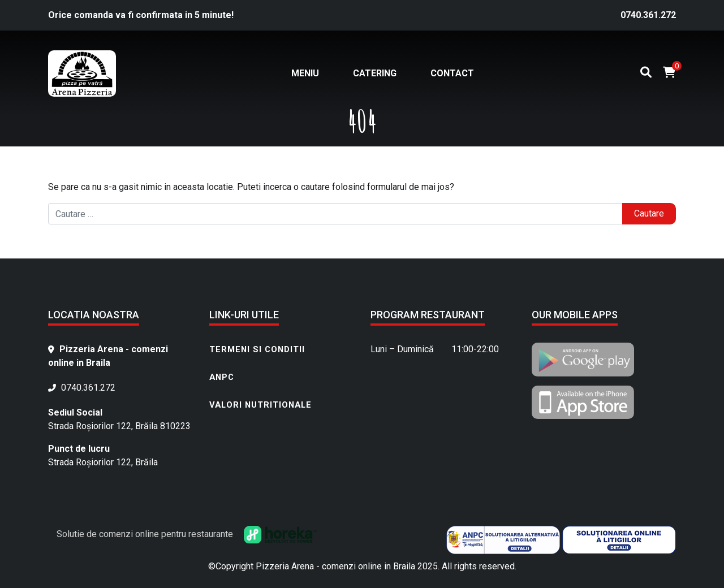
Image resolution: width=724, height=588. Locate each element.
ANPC (222, 377)
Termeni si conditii (257, 349)
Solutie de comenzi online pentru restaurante (187, 534)
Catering (375, 73)
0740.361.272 (648, 15)
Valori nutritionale (260, 405)
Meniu (305, 73)
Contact (452, 73)
